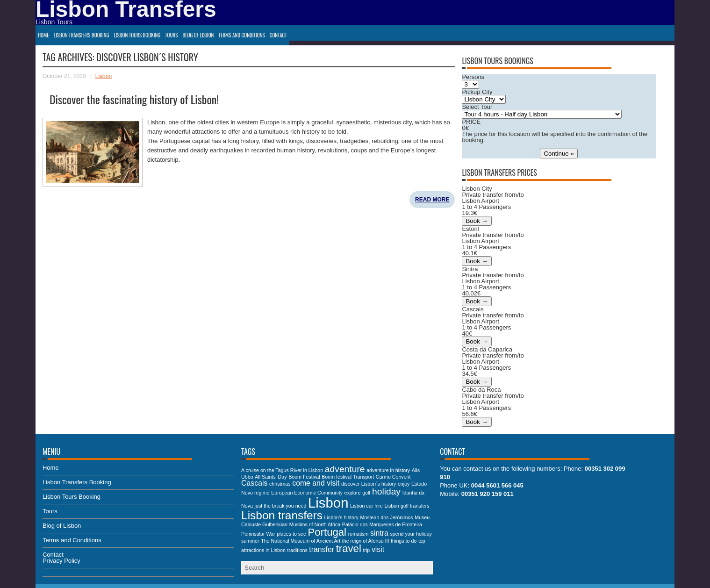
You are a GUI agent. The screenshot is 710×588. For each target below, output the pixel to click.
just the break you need (281, 506)
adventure (345, 469)
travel (349, 549)
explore (353, 493)
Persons (473, 77)
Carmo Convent (393, 477)
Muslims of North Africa (315, 524)
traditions (297, 550)
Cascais (254, 483)
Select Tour (477, 107)
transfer (322, 549)
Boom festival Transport (348, 477)
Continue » (559, 154)
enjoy (404, 484)
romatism (359, 534)
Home (43, 35)
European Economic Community (307, 493)
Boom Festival (304, 477)
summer (250, 541)
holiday (386, 491)
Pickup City (477, 92)
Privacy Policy (61, 561)
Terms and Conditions (241, 35)
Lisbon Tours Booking (137, 35)
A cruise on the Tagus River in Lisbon (282, 470)
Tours (171, 35)
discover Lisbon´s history (369, 484)
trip (366, 550)
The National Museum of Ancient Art (301, 541)
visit (378, 549)
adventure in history (388, 470)
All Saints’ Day (271, 477)
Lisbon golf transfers (407, 506)
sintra (379, 533)
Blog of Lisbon (198, 35)
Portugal (327, 532)
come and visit (316, 483)
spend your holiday (411, 534)
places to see (291, 534)
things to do (404, 541)
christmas (280, 484)
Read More (432, 200)
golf (366, 493)
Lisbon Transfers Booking (82, 35)
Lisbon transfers (282, 515)
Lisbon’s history (341, 517)
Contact (278, 35)
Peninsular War (258, 534)
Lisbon (104, 76)
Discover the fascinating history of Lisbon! (134, 99)
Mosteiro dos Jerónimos (386, 517)
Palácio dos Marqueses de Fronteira (382, 524)
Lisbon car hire (366, 506)
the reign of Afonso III (366, 541)
